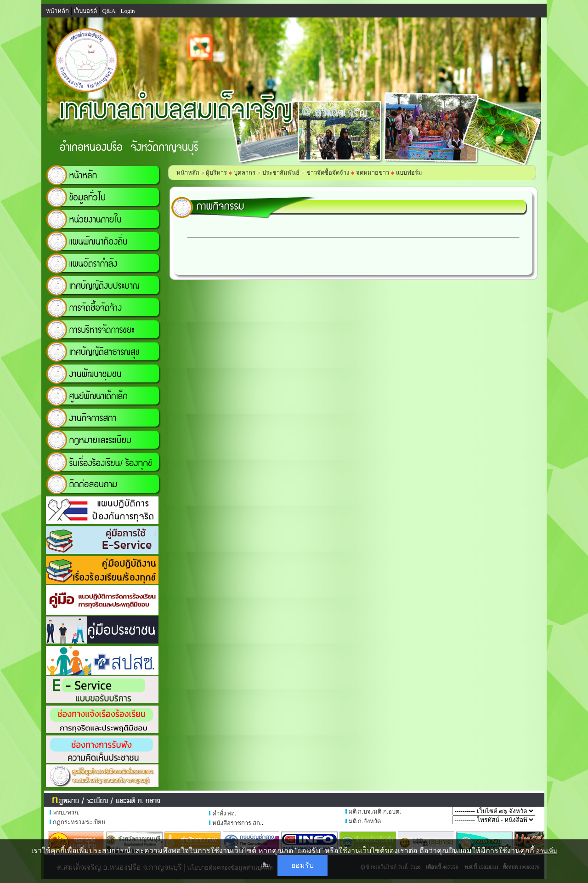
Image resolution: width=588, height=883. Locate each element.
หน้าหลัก (188, 173)
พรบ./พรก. (66, 812)
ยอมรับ (302, 865)
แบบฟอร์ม (409, 173)
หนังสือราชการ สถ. (237, 823)
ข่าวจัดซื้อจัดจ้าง (328, 173)
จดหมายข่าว (373, 173)
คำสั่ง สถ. (224, 813)
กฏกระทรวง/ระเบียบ (79, 822)
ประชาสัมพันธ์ (281, 173)
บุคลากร (245, 173)
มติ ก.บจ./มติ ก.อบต (374, 812)
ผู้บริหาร (216, 173)
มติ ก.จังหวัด (365, 821)
